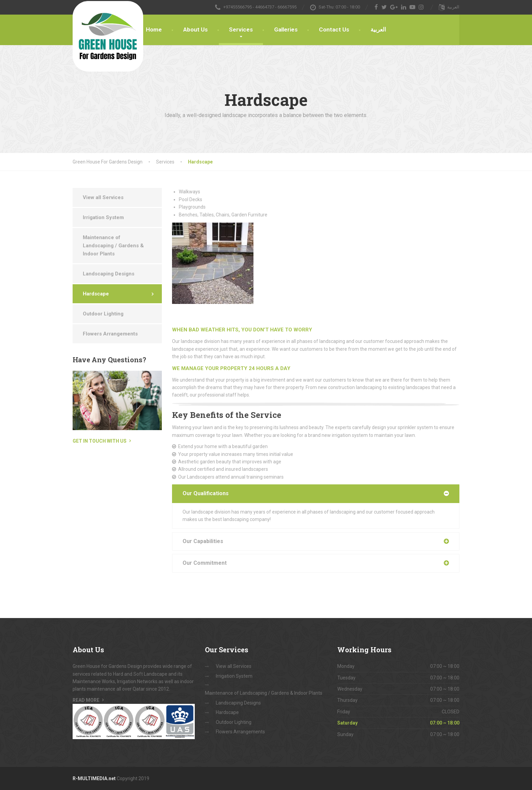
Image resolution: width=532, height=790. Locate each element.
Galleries (286, 30)
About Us (195, 30)
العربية (378, 30)
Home (154, 30)
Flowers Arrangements (110, 334)
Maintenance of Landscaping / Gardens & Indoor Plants (113, 246)
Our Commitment (205, 563)
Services (241, 30)
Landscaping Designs (109, 274)
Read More (86, 700)
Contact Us (334, 30)
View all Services (103, 197)
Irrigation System (103, 217)
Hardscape (96, 294)
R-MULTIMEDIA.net (94, 778)
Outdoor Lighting (103, 314)
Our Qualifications (206, 493)
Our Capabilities (203, 541)
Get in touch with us (100, 441)
